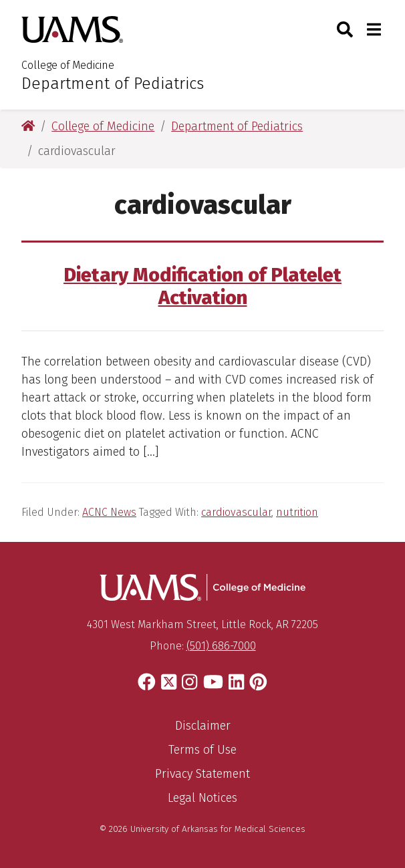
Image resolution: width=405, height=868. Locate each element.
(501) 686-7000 (221, 646)
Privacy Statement (202, 774)
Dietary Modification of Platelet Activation (202, 287)
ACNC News (109, 512)
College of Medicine (68, 65)
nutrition (297, 512)
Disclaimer (203, 726)
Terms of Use (202, 750)
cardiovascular (236, 512)
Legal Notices (202, 798)
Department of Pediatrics (113, 84)
